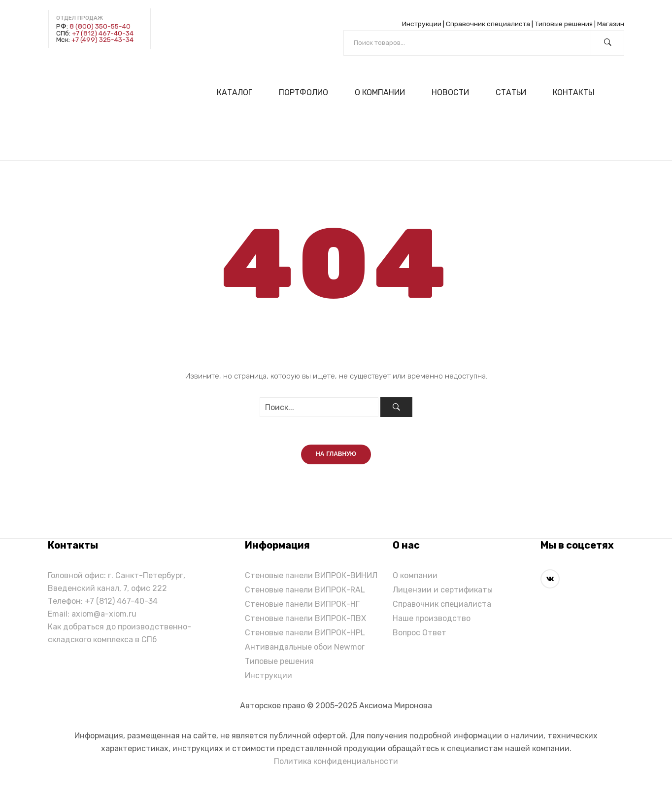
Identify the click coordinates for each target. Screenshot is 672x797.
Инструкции (422, 24)
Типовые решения (564, 24)
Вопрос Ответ (420, 635)
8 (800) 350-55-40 (100, 26)
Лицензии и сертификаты (443, 592)
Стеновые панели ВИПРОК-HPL (305, 635)
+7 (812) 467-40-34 (103, 33)
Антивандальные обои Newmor (305, 649)
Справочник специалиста (488, 24)
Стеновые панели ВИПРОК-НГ (302, 606)
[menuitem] (239, 92)
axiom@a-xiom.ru (104, 616)
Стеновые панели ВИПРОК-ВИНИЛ (311, 577)
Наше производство (432, 620)
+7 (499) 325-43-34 (102, 39)
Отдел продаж (80, 18)
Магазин (611, 24)
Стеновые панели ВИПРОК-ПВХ (305, 620)
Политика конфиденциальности (336, 763)
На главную (336, 456)
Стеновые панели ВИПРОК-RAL (305, 592)
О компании (415, 577)
